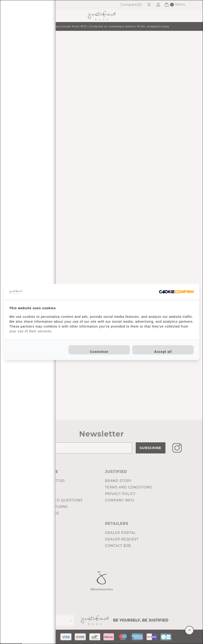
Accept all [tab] (163, 352)
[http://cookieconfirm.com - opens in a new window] (176, 292)
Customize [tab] (99, 352)
